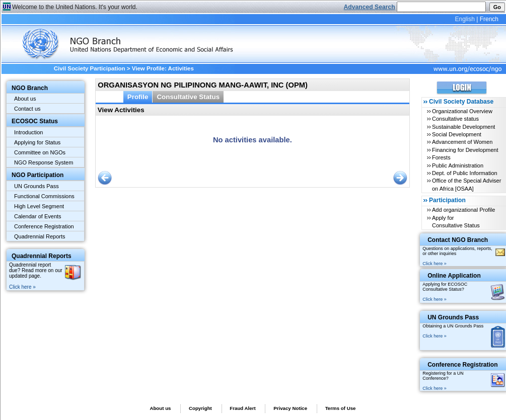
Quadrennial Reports (40, 236)
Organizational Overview (462, 111)
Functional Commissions (44, 196)
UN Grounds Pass (37, 186)
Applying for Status (37, 142)
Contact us (27, 109)
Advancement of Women (462, 142)
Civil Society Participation (90, 68)
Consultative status (455, 119)
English (464, 19)
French (489, 19)
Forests (441, 157)
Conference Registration (44, 226)
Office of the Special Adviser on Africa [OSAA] (466, 184)
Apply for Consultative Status (456, 222)
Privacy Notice (290, 408)
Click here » (22, 287)
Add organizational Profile (463, 210)
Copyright (200, 408)
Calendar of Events (38, 216)
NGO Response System (44, 162)
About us (25, 99)
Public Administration (458, 165)
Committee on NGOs (40, 152)
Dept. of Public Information (465, 173)
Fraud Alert (242, 408)
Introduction (28, 132)
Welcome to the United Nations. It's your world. (75, 7)
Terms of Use (341, 408)
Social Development (457, 134)
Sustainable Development (463, 127)
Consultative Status (188, 97)
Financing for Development (465, 150)
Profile (138, 97)
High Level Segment (39, 206)
